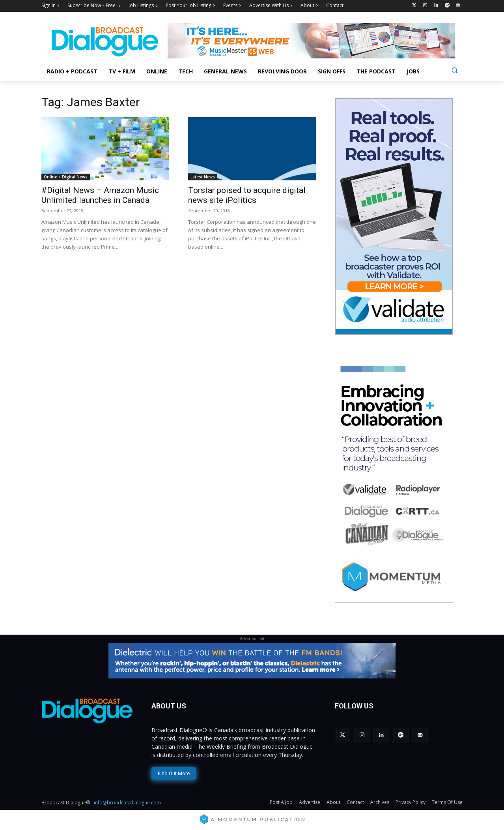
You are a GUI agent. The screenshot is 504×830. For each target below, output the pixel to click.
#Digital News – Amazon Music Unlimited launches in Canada (100, 195)
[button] (455, 70)
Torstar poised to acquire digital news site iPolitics (247, 195)
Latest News (203, 177)
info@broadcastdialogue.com (127, 803)
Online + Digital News (66, 177)
